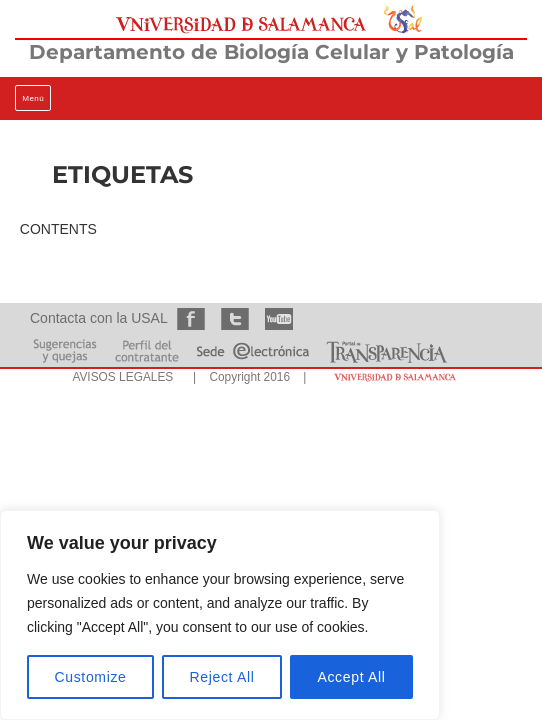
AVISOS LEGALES (122, 377)
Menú (33, 98)
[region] (220, 615)
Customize (91, 677)
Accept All (351, 677)
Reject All (222, 677)
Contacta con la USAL (98, 318)
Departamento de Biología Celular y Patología (271, 52)
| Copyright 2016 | (246, 377)
